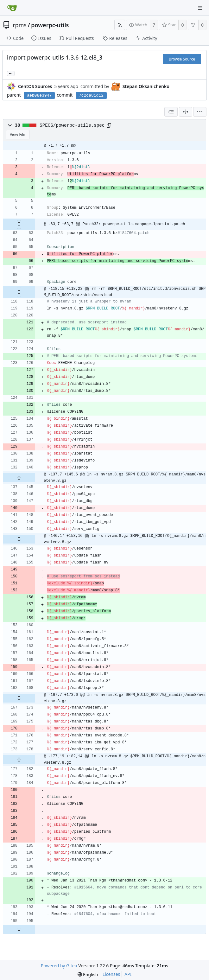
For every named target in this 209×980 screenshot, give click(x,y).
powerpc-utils (50, 25)
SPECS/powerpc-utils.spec (72, 125)
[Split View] (186, 112)
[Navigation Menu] (200, 8)
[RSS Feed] (120, 25)
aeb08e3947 (39, 95)
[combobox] (171, 112)
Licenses (111, 974)
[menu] (200, 112)
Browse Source (182, 59)
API (128, 974)
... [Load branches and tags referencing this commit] (11, 73)
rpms (20, 25)
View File (18, 134)
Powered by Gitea (59, 966)
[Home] (12, 8)
